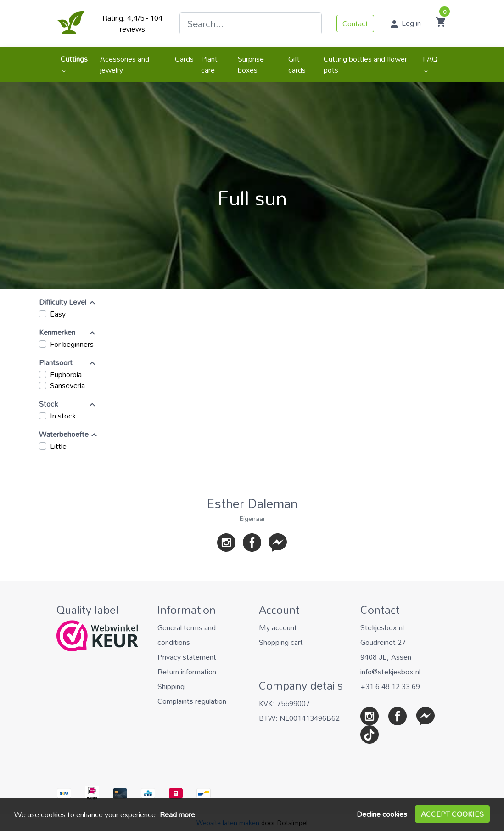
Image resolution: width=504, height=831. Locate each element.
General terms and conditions (187, 635)
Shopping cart (281, 642)
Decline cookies (382, 814)
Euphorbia (66, 374)
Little (58, 446)
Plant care (209, 64)
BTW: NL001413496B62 (299, 718)
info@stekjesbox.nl (390, 672)
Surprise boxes (251, 64)
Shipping (171, 686)
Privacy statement (187, 657)
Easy (58, 314)
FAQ (430, 63)
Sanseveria (67, 385)
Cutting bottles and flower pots (365, 64)
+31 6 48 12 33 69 (390, 686)
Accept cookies (452, 814)
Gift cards (297, 64)
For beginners (72, 344)
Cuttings (74, 63)
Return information (187, 672)
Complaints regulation (192, 701)
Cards (184, 59)
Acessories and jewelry (125, 64)
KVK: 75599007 (284, 703)
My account (278, 627)
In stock (63, 416)
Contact (355, 23)
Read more (177, 814)
